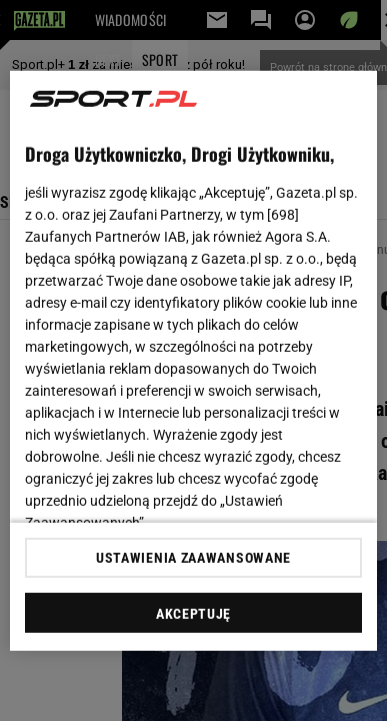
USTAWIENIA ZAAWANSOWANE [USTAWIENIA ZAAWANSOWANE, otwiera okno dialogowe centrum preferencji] (193, 558)
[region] (194, 360)
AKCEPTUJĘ (193, 614)
